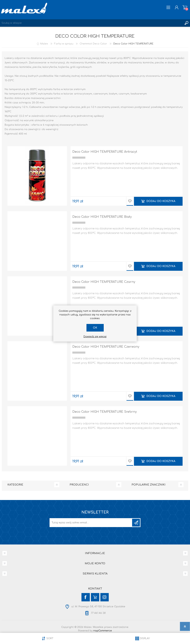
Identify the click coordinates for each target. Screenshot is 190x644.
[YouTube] (95, 597)
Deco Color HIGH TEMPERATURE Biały (102, 217)
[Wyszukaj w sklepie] (91, 23)
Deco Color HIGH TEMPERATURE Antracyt (105, 152)
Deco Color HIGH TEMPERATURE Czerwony (106, 347)
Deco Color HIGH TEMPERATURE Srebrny (105, 412)
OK (95, 328)
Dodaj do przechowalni (130, 201)
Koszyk (185, 7)
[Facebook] (86, 597)
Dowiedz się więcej (95, 337)
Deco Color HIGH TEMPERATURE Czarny (104, 282)
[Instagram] (105, 597)
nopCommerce (103, 631)
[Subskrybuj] (91, 523)
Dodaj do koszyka (161, 201)
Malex (44, 44)
